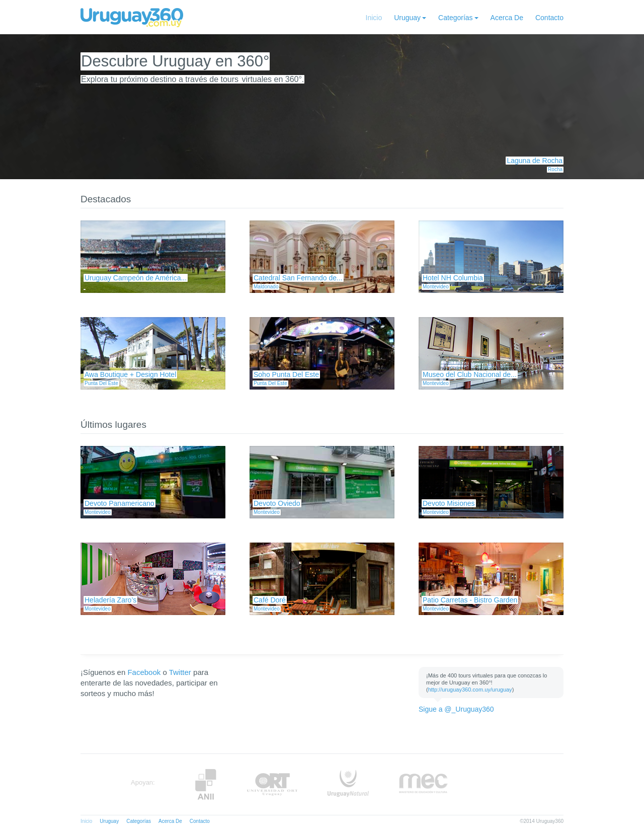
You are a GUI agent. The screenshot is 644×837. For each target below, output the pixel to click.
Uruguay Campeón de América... (136, 278)
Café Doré (270, 600)
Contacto (549, 18)
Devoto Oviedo (277, 503)
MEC (423, 784)
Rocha (555, 169)
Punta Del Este (101, 383)
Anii (206, 784)
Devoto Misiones (449, 503)
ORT (272, 784)
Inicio (374, 18)
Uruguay (407, 18)
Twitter (180, 672)
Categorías (455, 18)
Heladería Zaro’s (110, 600)
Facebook (144, 672)
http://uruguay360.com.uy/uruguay (470, 690)
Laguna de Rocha (535, 161)
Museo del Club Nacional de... (470, 374)
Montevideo (436, 287)
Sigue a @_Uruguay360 (456, 709)
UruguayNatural (348, 784)
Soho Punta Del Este (286, 374)
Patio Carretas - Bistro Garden (470, 600)
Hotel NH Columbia (453, 278)
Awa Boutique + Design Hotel (130, 374)
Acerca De (507, 18)
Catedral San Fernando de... (298, 278)
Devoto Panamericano (119, 503)
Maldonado (266, 287)
